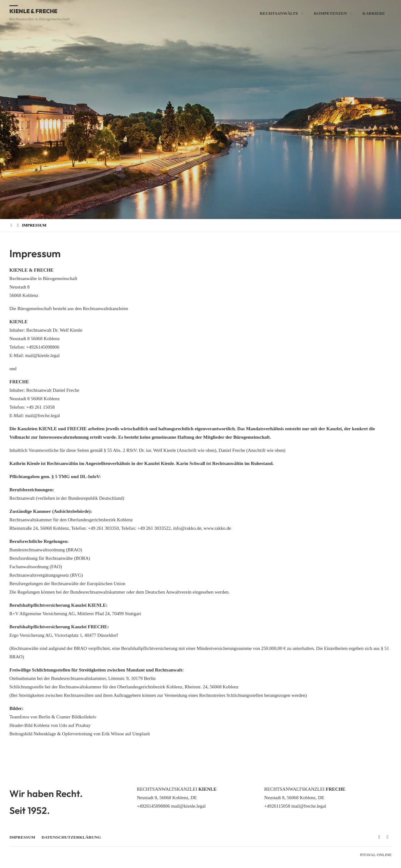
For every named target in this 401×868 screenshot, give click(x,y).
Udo (63, 725)
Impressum (22, 837)
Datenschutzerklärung (71, 837)
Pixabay (83, 725)
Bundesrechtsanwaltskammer (98, 592)
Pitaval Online (376, 855)
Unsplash (141, 734)
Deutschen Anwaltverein (168, 592)
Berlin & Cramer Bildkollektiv (68, 717)
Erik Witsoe (113, 734)
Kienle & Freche (34, 11)
